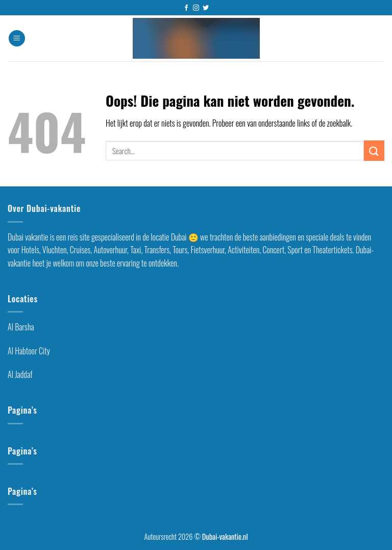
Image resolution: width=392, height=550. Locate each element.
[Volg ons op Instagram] (196, 8)
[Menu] (17, 39)
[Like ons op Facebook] (186, 8)
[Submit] (374, 150)
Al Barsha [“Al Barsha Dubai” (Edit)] (21, 327)
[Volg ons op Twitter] (206, 8)
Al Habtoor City (29, 351)
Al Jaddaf (20, 374)
